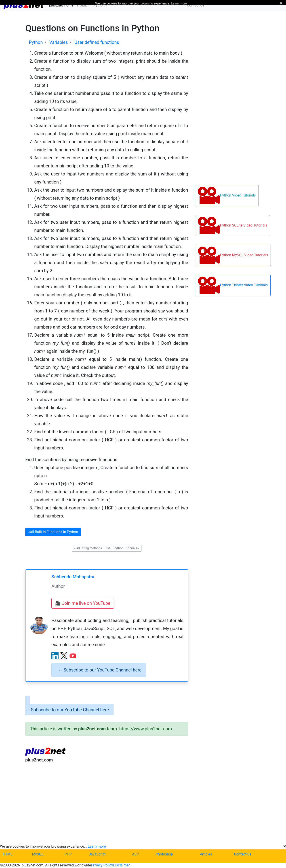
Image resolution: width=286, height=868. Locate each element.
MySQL (38, 854)
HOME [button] (82, 5)
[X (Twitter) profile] (64, 656)
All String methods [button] (88, 548)
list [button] (108, 548)
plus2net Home (61, 5)
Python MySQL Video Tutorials (233, 255)
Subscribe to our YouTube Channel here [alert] (100, 670)
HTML (7, 854)
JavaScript (97, 854)
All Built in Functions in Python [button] (53, 532)
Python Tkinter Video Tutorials (233, 285)
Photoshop (164, 854)
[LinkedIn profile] (55, 656)
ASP (135, 854)
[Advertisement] (107, 803)
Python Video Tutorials (227, 196)
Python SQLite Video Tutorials (232, 226)
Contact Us (196, 5)
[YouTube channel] (73, 656)
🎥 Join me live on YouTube (83, 603)
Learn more (97, 846)
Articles (206, 854)
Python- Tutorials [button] (127, 548)
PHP (68, 854)
